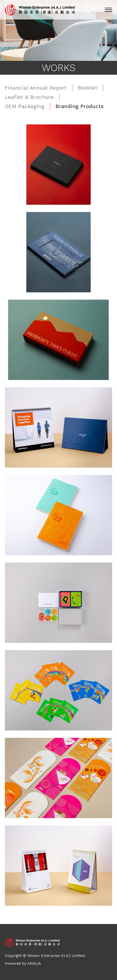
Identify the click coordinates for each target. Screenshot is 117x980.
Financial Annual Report (36, 88)
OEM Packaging (25, 106)
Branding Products (80, 106)
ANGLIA (34, 963)
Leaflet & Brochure (29, 97)
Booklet (88, 88)
